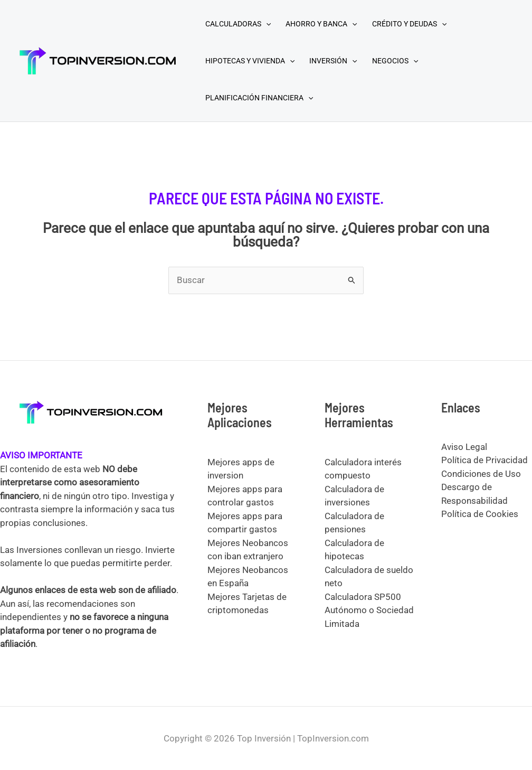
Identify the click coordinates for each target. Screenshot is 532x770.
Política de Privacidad (484, 460)
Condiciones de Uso (481, 474)
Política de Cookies (480, 514)
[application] (266, 24)
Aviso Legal (464, 447)
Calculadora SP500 (363, 597)
